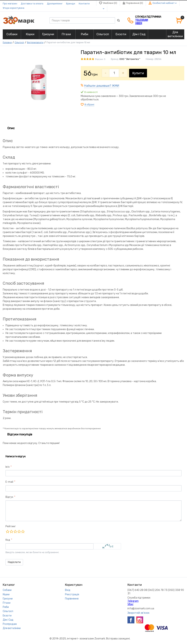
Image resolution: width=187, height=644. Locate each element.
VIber (139, 23)
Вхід (68, 590)
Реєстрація (72, 594)
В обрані (89, 104)
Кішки (6, 594)
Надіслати (14, 562)
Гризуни (8, 599)
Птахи (7, 603)
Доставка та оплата (32, 4)
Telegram (142, 20)
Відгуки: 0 (100, 59)
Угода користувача (14, 8)
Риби (6, 607)
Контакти (84, 4)
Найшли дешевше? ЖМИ (102, 86)
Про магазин (10, 4)
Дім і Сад (8, 620)
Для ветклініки (12, 628)
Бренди (71, 4)
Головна (7, 42)
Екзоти (7, 616)
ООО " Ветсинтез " (130, 59)
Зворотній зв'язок (138, 613)
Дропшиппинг (55, 4)
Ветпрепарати (35, 42)
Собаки (7, 590)
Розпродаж (10, 624)
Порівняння (72, 599)
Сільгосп (19, 42)
